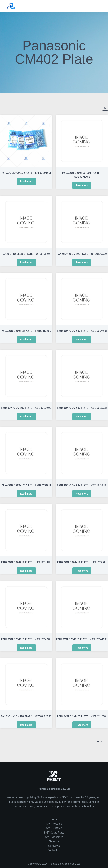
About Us (54, 842)
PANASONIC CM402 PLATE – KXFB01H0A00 (26, 331)
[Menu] (100, 6)
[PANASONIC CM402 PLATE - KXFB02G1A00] (26, 607)
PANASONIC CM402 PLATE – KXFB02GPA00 (26, 716)
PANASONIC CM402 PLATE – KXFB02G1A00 (26, 639)
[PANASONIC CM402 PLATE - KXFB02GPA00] (26, 684)
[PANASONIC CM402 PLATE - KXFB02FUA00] (26, 530)
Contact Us (54, 850)
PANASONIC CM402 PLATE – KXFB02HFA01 (82, 716)
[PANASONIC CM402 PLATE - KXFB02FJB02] (82, 453)
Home (54, 819)
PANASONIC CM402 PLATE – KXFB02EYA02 (82, 408)
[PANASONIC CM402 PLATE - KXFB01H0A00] (26, 299)
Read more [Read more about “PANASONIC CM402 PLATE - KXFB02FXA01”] (82, 571)
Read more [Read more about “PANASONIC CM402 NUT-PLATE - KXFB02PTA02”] (82, 185)
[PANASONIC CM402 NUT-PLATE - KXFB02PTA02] (82, 141)
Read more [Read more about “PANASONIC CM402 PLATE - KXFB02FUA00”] (26, 571)
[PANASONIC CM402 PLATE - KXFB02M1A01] (26, 141)
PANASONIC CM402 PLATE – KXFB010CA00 (82, 254)
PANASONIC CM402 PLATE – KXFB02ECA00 (26, 408)
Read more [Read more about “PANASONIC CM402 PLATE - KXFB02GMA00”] (82, 648)
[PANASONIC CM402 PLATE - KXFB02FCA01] (26, 453)
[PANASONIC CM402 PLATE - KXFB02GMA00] (82, 607)
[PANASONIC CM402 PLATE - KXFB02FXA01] (82, 530)
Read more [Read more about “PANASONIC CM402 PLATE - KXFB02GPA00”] (26, 725)
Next (101, 742)
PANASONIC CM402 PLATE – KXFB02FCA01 (26, 485)
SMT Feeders (54, 824)
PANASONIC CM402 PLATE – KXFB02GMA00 (82, 639)
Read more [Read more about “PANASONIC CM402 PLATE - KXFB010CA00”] (82, 262)
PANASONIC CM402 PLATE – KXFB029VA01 (82, 331)
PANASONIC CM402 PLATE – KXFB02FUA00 (26, 562)
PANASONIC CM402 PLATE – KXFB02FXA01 (82, 562)
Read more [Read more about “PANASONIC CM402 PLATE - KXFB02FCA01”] (26, 494)
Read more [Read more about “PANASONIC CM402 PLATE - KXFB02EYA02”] (82, 417)
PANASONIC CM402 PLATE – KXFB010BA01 (26, 254)
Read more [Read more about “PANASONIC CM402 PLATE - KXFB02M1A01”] (26, 182)
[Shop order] (105, 108)
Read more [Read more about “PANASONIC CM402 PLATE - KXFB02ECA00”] (26, 417)
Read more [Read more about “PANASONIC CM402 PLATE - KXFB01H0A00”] (26, 340)
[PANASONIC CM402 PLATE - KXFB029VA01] (82, 299)
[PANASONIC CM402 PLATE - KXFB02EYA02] (82, 376)
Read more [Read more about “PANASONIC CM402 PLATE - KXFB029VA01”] (82, 340)
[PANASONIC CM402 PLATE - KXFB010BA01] (26, 222)
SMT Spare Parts (54, 833)
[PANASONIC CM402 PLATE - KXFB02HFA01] (82, 684)
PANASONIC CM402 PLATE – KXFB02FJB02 (82, 485)
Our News (54, 846)
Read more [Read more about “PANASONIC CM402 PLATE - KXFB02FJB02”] (82, 494)
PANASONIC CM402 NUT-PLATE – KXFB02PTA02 (82, 175)
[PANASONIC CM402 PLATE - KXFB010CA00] (82, 222)
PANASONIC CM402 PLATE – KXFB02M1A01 (26, 173)
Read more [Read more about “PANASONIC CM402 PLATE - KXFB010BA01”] (26, 262)
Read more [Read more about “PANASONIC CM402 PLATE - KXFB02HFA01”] (82, 725)
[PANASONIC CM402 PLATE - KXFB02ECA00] (26, 376)
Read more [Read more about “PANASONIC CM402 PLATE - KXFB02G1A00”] (26, 648)
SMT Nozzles (54, 828)
